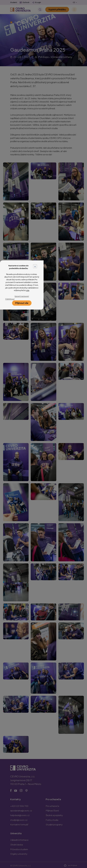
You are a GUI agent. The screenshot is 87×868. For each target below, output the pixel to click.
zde (28, 290)
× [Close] (35, 266)
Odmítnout (10, 299)
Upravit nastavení (22, 296)
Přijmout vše (22, 303)
